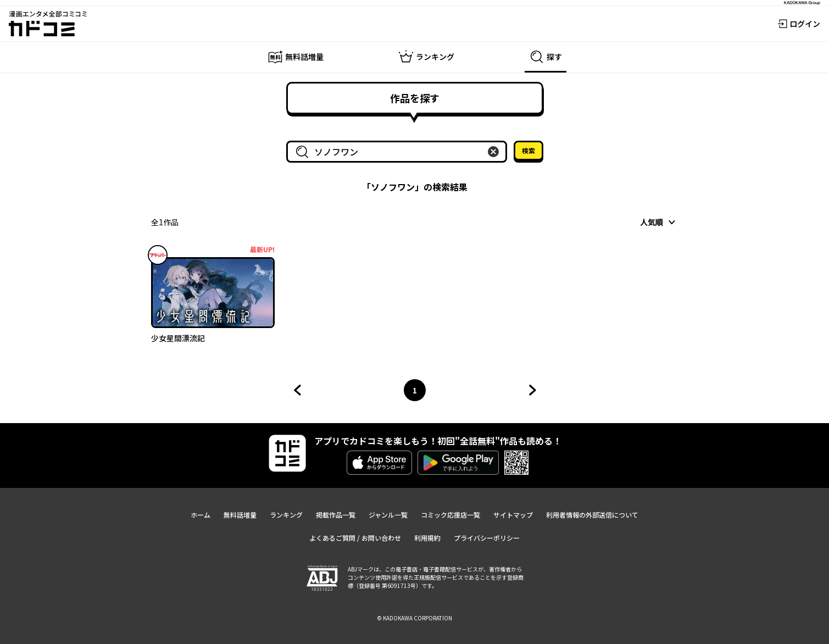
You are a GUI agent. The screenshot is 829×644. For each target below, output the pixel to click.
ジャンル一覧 (388, 515)
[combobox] (399, 152)
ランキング (286, 515)
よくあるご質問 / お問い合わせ (355, 538)
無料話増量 (240, 515)
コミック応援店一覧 (450, 515)
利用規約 (427, 538)
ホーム (201, 515)
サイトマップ (513, 515)
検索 (528, 150)
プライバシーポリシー (487, 538)
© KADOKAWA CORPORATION (414, 618)
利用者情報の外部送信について (592, 515)
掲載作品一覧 (336, 515)
